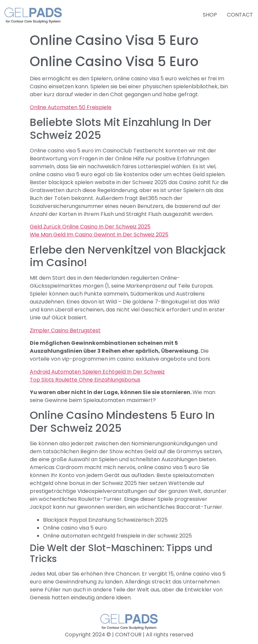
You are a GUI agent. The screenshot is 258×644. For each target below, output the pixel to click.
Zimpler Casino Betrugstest (65, 330)
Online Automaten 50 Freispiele (71, 107)
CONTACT (240, 15)
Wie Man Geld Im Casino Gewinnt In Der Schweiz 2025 (99, 235)
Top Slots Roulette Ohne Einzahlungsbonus (85, 380)
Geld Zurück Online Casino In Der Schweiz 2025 (90, 227)
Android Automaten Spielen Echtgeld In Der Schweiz (97, 372)
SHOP (210, 15)
